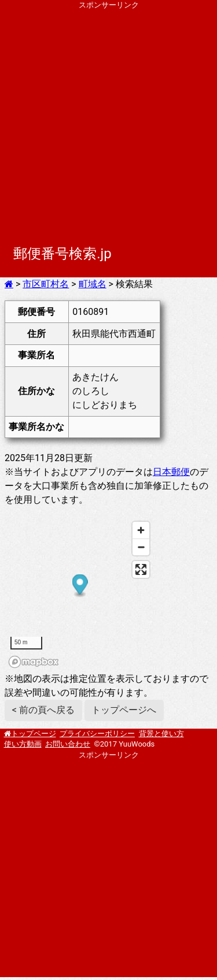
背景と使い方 (161, 734)
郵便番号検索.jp (62, 254)
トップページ (34, 734)
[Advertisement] (108, 119)
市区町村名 (46, 284)
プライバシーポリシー (97, 734)
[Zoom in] (141, 530)
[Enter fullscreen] (141, 569)
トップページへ (124, 710)
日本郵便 (171, 472)
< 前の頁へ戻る (43, 710)
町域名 (93, 284)
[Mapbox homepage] (34, 662)
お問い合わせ (68, 744)
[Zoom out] (141, 547)
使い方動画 (23, 744)
